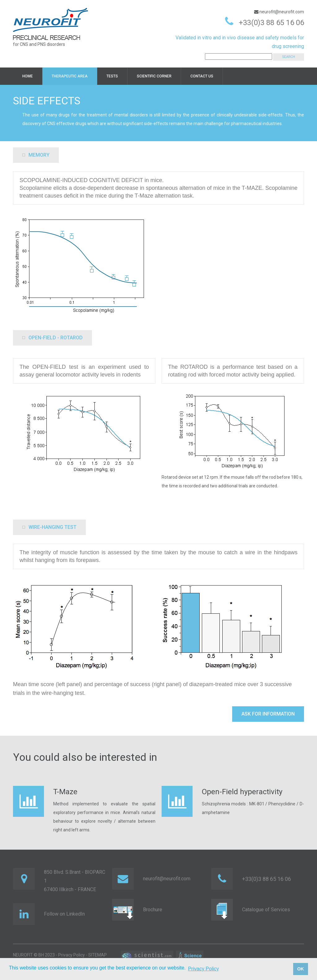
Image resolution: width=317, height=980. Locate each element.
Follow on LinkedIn (64, 914)
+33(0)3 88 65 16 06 (271, 23)
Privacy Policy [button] (203, 969)
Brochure (153, 910)
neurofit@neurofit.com (281, 12)
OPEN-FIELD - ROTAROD (52, 338)
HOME (28, 76)
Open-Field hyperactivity (242, 792)
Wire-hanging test (49, 527)
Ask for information (268, 714)
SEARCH (289, 57)
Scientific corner (154, 76)
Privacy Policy (72, 955)
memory (36, 155)
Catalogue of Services (266, 910)
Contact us (202, 76)
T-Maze (65, 792)
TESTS (112, 76)
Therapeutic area (70, 76)
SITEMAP (98, 955)
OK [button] (301, 969)
